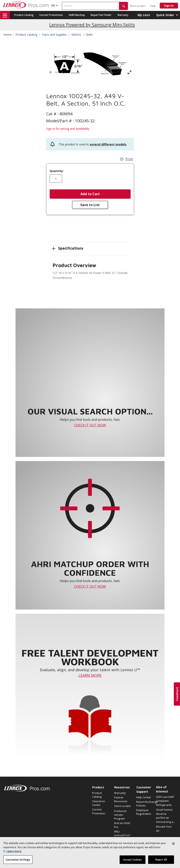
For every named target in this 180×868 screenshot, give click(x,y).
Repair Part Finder (101, 15)
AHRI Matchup (77, 15)
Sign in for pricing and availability (68, 129)
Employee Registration (144, 812)
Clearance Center (98, 803)
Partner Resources (121, 799)
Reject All (161, 863)
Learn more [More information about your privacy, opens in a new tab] (14, 855)
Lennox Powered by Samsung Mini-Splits (92, 25)
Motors (76, 35)
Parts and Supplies (54, 35)
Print (127, 159)
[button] (124, 6)
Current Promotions (51, 15)
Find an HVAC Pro (122, 825)
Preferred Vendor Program (120, 815)
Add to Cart (90, 194)
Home (7, 35)
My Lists (144, 15)
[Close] (173, 848)
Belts (89, 35)
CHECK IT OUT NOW (90, 425)
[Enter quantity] (56, 179)
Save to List (90, 205)
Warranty (123, 15)
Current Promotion (99, 811)
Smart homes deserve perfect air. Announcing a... (166, 816)
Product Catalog (24, 15)
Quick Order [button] (165, 15)
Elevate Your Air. (164, 829)
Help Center (144, 797)
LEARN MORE (90, 675)
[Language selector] (53, 5)
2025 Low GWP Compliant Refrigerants (165, 801)
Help (153, 6)
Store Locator (138, 6)
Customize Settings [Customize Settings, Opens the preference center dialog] (18, 863)
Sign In (169, 6)
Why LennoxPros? (122, 833)
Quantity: (57, 171)
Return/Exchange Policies (145, 804)
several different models (108, 144)
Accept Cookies (133, 863)
